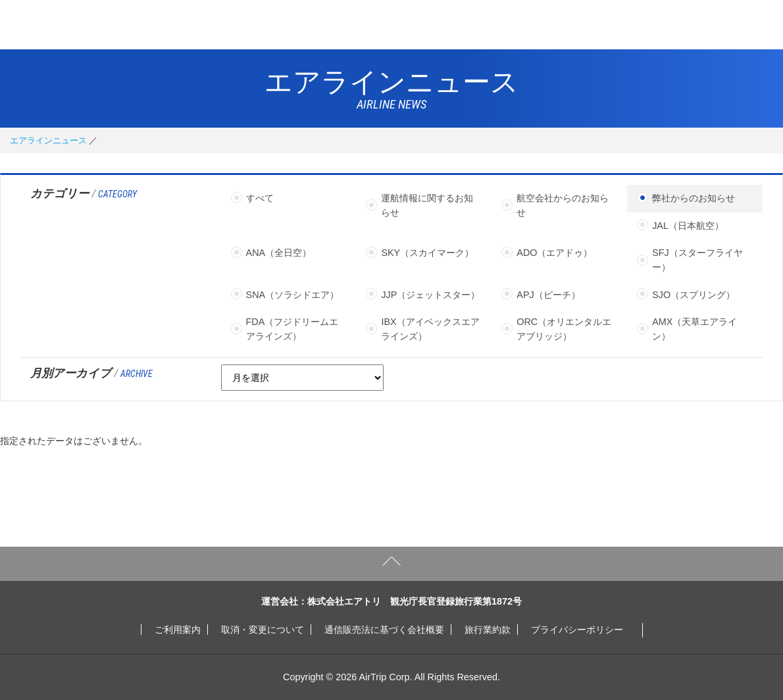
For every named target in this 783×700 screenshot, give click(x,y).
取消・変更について (263, 630)
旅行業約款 (488, 630)
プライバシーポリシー (577, 630)
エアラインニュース (48, 140)
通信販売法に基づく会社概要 (384, 630)
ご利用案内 (178, 630)
